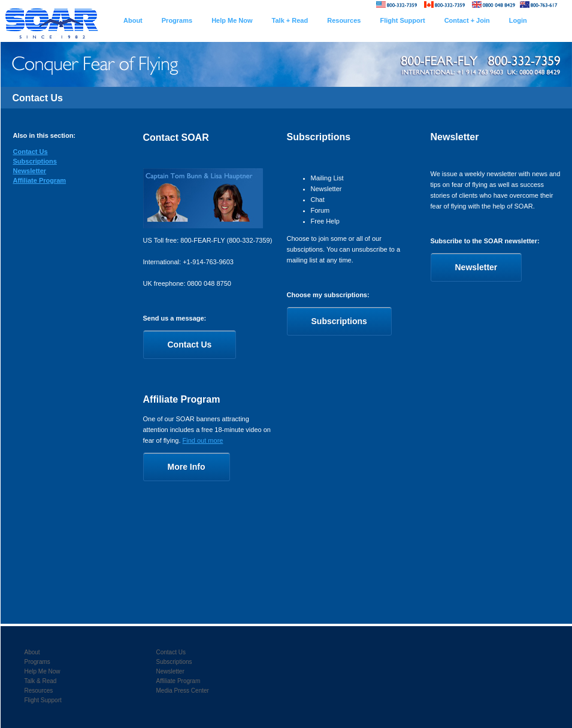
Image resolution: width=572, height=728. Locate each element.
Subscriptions (35, 161)
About (32, 652)
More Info (187, 467)
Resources (39, 691)
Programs (37, 662)
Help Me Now (43, 671)
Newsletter (30, 171)
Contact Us (31, 152)
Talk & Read (41, 681)
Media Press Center (183, 691)
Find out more (203, 440)
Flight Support (43, 700)
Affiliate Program (40, 180)
